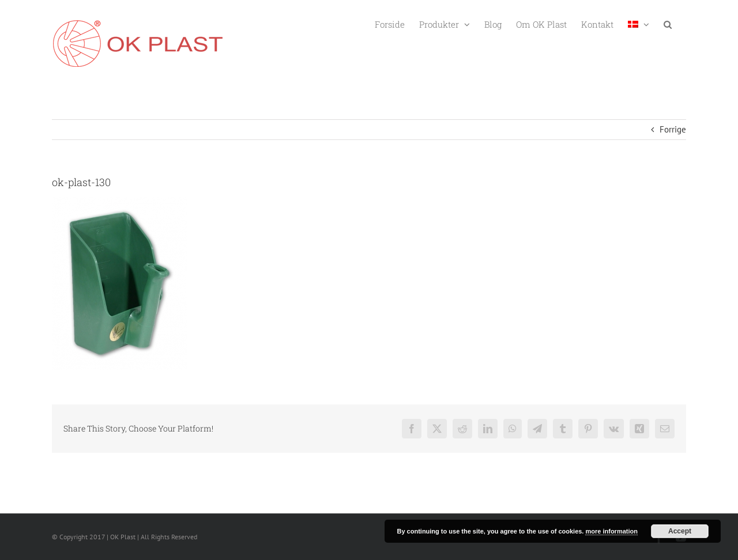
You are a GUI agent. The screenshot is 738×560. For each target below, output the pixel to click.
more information (611, 531)
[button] (668, 23)
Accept (680, 531)
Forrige (673, 129)
